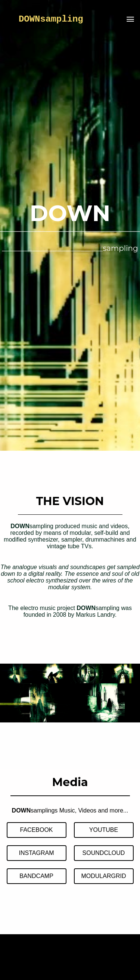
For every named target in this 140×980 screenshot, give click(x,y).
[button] (130, 20)
